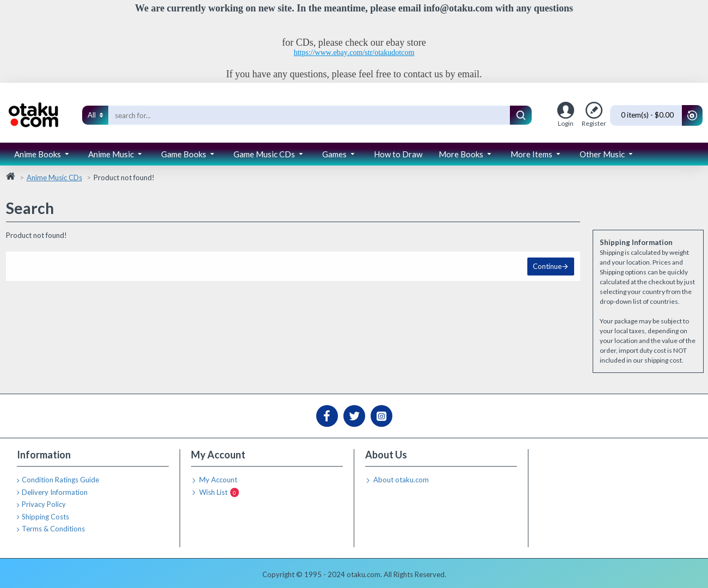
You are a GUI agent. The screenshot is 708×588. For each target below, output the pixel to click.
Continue (547, 266)
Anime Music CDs (54, 177)
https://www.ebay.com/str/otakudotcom (354, 53)
